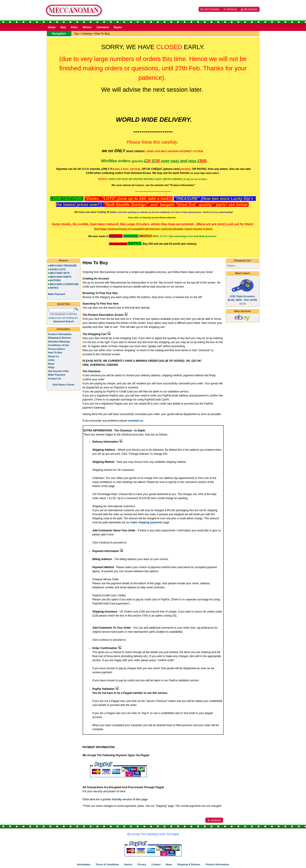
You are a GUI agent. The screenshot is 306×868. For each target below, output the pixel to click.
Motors (87, 27)
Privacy (142, 864)
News (51, 364)
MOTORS (55, 280)
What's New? (242, 273)
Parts (74, 27)
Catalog (87, 34)
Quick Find (63, 304)
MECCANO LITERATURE (64, 284)
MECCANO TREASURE (63, 266)
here (143, 283)
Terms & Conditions (107, 864)
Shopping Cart (243, 260)
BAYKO (54, 288)
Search (128, 864)
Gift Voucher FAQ (58, 371)
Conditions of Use (59, 345)
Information (63, 329)
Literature (103, 27)
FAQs (51, 367)
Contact (156, 864)
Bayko (118, 27)
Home (52, 27)
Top (76, 34)
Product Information (60, 334)
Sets (63, 27)
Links (51, 360)
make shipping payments (147, 522)
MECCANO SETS (60, 273)
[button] (210, 9)
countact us (136, 421)
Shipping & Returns (60, 338)
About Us (54, 356)
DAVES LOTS (58, 269)
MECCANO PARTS (61, 277)
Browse (64, 260)
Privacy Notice (57, 349)
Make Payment (57, 375)
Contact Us (55, 379)
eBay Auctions (242, 311)
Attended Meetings (59, 342)
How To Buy (102, 34)
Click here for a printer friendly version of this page (115, 799)
